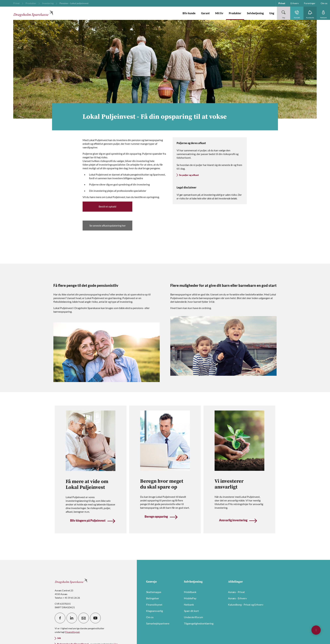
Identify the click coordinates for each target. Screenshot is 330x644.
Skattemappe (154, 592)
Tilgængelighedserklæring (199, 623)
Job (59, 638)
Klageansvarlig (154, 611)
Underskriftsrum (193, 617)
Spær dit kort (191, 611)
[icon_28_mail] (84, 618)
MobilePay (190, 598)
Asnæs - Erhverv (237, 598)
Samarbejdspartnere (158, 623)
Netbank (189, 605)
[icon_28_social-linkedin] (72, 618)
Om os (150, 617)
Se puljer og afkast (189, 175)
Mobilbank (190, 592)
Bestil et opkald (107, 206)
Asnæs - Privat (236, 592)
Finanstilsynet (154, 605)
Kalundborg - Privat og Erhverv (246, 605)
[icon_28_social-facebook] (60, 618)
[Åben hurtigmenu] (316, 630)
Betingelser (153, 598)
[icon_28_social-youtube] (95, 618)
